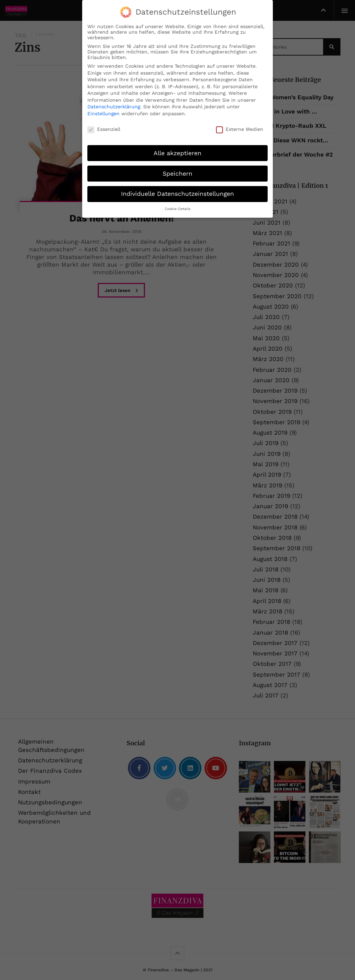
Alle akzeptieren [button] (177, 153)
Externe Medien (240, 129)
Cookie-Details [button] (178, 209)
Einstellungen (103, 114)
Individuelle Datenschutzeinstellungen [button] (177, 194)
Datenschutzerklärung (114, 107)
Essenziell (104, 129)
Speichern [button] (177, 173)
